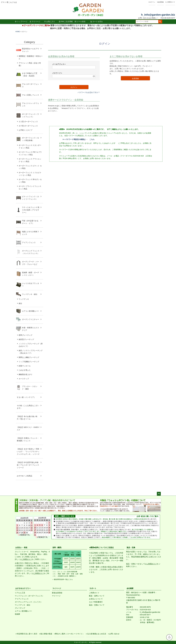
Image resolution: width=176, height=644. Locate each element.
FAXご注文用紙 (66, 21)
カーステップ (24, 379)
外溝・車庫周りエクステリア (30, 329)
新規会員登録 (57, 593)
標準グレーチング (25, 335)
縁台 (20, 303)
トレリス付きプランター (30, 285)
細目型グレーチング (26, 339)
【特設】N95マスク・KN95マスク (28, 429)
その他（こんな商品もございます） (28, 407)
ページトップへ (159, 494)
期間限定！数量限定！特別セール (31, 57)
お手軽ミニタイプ (25, 130)
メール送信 (80, 21)
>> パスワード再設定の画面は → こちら (79, 139)
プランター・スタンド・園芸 (30, 388)
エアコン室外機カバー (30, 311)
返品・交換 (131, 547)
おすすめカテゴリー (23, 588)
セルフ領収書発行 (96, 602)
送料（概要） (58, 547)
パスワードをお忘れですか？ (89, 92)
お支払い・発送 (21, 547)
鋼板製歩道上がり (25, 374)
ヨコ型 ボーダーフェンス (28, 122)
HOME (18, 32)
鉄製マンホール (25, 366)
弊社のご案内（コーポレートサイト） (70, 634)
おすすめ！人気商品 (25, 476)
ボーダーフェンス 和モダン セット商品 (30, 181)
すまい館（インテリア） (26, 397)
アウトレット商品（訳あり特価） (30, 64)
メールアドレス (59, 64)
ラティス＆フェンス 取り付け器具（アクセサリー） (31, 210)
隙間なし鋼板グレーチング (29, 357)
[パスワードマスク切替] (94, 76)
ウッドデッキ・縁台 (30, 294)
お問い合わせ (114, 634)
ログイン (152, 2)
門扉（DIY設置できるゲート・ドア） (30, 222)
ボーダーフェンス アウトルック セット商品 (30, 160)
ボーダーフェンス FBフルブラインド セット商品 (30, 153)
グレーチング (20, 608)
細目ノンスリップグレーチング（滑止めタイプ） (31, 352)
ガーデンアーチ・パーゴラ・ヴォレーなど (30, 263)
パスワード (58, 73)
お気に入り (50, 21)
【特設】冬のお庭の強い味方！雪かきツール (27, 418)
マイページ (35, 21)
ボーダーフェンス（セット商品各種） (30, 139)
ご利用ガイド (171, 2)
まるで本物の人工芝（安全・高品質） (30, 75)
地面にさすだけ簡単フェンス (30, 233)
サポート (93, 588)
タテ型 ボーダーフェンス (28, 126)
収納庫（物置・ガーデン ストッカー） (30, 274)
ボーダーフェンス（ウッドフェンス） (30, 115)
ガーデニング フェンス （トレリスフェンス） (32, 252)
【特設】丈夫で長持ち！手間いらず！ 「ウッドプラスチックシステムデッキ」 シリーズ (28, 452)
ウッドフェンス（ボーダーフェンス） (29, 596)
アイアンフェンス (29, 242)
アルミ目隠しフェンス (30, 95)
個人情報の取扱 (46, 634)
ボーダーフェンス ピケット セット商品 (30, 167)
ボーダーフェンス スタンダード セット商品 (30, 147)
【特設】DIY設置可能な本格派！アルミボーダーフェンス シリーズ (28, 465)
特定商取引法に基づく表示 (27, 634)
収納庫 (17, 614)
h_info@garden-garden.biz (158, 15)
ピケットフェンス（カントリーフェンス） (30, 198)
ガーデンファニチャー (30, 319)
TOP (169, 637)
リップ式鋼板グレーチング (29, 362)
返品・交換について (97, 605)
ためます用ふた (25, 370)
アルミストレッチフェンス (30, 105)
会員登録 (161, 2)
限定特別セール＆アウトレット (30, 50)
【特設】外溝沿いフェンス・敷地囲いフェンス (28, 439)
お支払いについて (96, 599)
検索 (160, 22)
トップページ (21, 21)
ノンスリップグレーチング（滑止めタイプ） (31, 345)
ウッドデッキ (24, 299)
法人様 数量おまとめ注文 (97, 634)
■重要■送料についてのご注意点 (102, 547)
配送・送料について (97, 596)
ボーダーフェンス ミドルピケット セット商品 (30, 174)
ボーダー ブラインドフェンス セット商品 (30, 188)
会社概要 (130, 588)
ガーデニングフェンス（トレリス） (29, 602)
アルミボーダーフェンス (30, 85)
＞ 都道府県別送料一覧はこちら (62, 579)
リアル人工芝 (20, 593)
